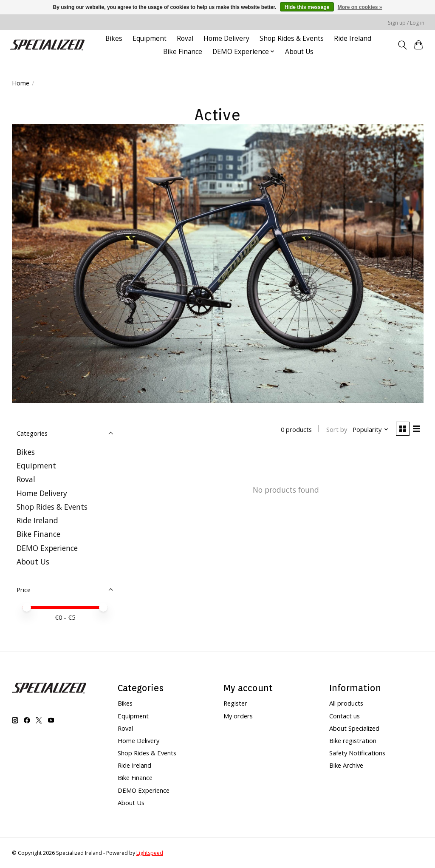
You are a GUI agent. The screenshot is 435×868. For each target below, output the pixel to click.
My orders (238, 716)
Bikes (114, 38)
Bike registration (353, 740)
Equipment (150, 38)
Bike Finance (183, 52)
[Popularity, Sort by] (369, 430)
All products (346, 703)
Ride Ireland (353, 38)
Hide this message (307, 7)
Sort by (335, 430)
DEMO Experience (47, 548)
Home (21, 83)
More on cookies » (360, 7)
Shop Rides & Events (292, 38)
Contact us (345, 716)
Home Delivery (226, 38)
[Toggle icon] (402, 45)
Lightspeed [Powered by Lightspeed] (150, 853)
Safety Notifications (357, 753)
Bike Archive (346, 765)
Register (235, 703)
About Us (299, 52)
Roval (185, 38)
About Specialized (354, 728)
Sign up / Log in (406, 23)
